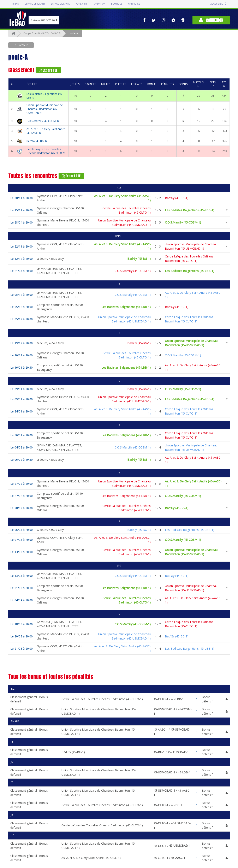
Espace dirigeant (35, 4)
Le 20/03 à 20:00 (22, 636)
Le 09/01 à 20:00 (22, 389)
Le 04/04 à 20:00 (22, 600)
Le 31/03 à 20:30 (22, 588)
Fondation (99, 4)
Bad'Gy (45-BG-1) (37, 141)
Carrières (134, 4)
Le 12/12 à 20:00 (22, 259)
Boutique (117, 4)
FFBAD (16, 4)
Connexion (211, 20)
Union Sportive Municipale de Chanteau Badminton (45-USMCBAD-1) (45, 109)
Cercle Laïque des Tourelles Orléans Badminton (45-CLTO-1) (46, 151)
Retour (23, 45)
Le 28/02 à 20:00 (22, 508)
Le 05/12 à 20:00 (22, 295)
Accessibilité (218, 4)
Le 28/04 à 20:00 (22, 222)
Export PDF (48, 70)
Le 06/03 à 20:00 (22, 530)
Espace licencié (60, 4)
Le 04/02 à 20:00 (22, 447)
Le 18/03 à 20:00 (22, 624)
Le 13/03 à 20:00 (22, 552)
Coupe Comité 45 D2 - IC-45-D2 (42, 33)
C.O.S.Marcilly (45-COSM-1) (43, 121)
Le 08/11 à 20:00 (22, 198)
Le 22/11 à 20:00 (22, 246)
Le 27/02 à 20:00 (22, 484)
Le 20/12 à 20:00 (22, 355)
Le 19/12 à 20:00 (22, 343)
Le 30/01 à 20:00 (22, 435)
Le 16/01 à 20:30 (22, 367)
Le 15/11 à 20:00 (22, 210)
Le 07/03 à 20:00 (22, 540)
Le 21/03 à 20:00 (22, 649)
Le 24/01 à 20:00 (22, 411)
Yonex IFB (81, 4)
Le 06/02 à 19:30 (22, 460)
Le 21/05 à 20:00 (22, 271)
